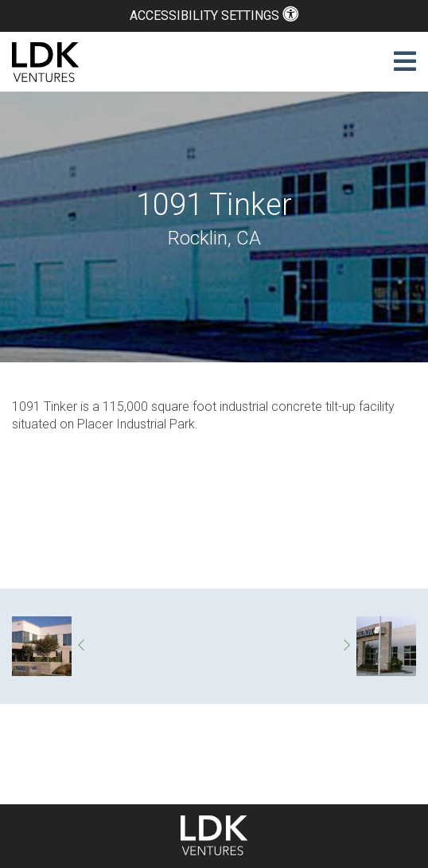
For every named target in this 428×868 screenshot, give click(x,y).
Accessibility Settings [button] (214, 16)
